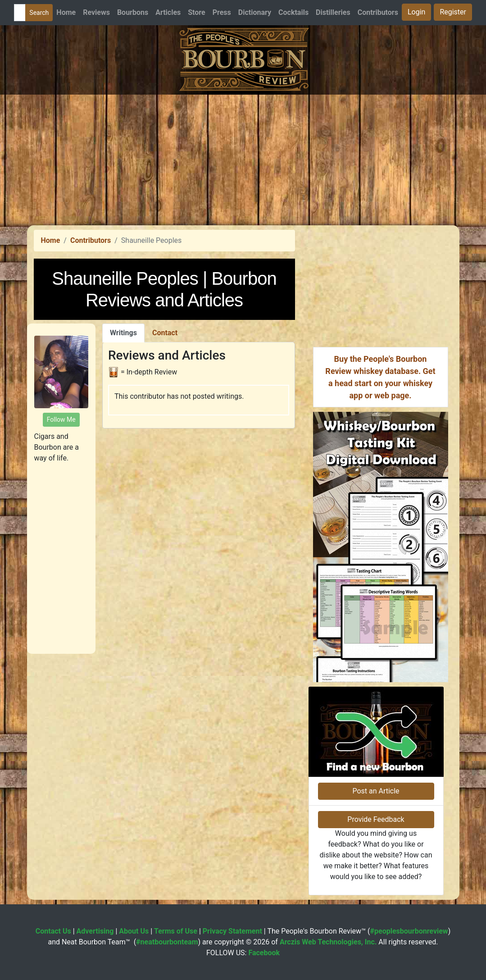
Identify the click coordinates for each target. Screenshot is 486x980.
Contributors (378, 12)
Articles (168, 12)
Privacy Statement (232, 931)
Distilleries (333, 12)
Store (196, 12)
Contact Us (53, 931)
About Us (134, 931)
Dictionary (255, 12)
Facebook (264, 953)
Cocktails (293, 12)
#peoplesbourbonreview (409, 931)
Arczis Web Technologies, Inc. (328, 942)
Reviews (96, 12)
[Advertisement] (243, 158)
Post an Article (376, 791)
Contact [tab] (165, 333)
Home (66, 12)
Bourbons (133, 12)
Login (416, 12)
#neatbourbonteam (167, 942)
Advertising (95, 931)
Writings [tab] (123, 333)
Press (222, 12)
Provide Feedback (376, 819)
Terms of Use (176, 931)
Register (453, 12)
